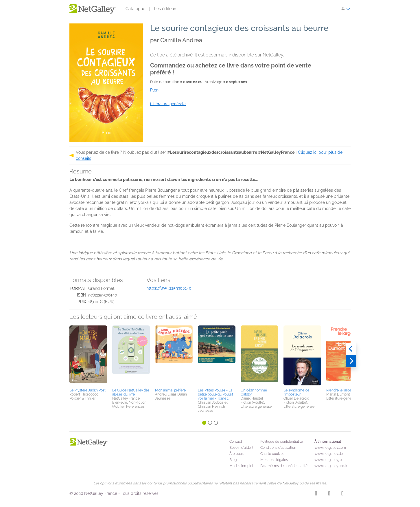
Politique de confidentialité (282, 442)
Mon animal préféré (170, 390)
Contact (236, 442)
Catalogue (135, 9)
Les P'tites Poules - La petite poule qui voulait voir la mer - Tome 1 (215, 394)
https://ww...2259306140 (169, 288)
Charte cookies (272, 454)
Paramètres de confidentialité (284, 466)
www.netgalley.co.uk (331, 466)
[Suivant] (351, 361)
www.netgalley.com (330, 448)
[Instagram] (316, 494)
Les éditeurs (166, 9)
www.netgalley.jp (328, 460)
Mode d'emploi (241, 466)
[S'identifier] (346, 9)
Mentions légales (274, 460)
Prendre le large (339, 390)
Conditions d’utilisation (278, 448)
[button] (88, 356)
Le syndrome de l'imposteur (296, 392)
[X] (342, 494)
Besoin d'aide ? (241, 448)
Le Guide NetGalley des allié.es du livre (131, 392)
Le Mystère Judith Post (87, 390)
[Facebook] (329, 494)
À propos (236, 454)
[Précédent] (351, 349)
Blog (233, 460)
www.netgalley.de (329, 454)
